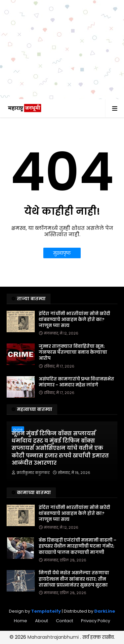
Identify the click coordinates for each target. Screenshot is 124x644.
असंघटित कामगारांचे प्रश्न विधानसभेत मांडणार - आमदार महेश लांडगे (76, 382)
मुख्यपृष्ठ (62, 253)
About (41, 621)
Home (21, 621)
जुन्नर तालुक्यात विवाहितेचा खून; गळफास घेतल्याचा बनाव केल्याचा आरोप (73, 352)
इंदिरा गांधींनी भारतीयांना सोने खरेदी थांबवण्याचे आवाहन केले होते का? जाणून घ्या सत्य (74, 320)
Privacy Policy (96, 621)
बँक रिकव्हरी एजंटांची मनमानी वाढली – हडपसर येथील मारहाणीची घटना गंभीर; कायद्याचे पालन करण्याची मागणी (78, 546)
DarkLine (105, 611)
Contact (64, 621)
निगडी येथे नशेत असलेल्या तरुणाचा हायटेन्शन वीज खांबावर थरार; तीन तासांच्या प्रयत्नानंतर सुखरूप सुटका (74, 579)
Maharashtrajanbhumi (54, 637)
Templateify (46, 611)
